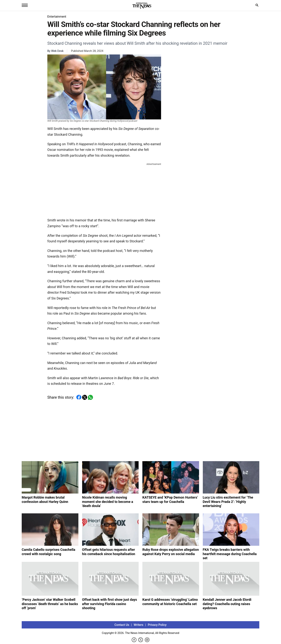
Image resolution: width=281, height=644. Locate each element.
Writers (139, 625)
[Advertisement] (104, 190)
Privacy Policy (157, 625)
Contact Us (122, 625)
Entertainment (57, 17)
